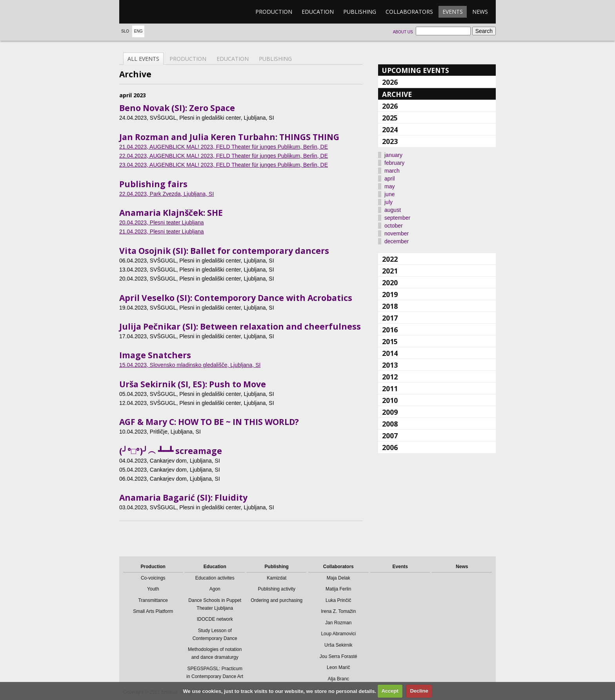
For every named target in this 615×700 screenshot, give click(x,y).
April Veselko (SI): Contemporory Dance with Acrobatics (236, 298)
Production (274, 12)
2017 (390, 318)
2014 (390, 353)
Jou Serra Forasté (338, 656)
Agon (215, 589)
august (393, 210)
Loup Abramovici (338, 634)
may (389, 186)
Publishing (360, 12)
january (393, 155)
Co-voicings (153, 578)
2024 (390, 129)
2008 (390, 424)
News (480, 12)
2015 (390, 341)
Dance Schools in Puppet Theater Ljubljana (215, 604)
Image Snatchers (155, 355)
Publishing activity (277, 589)
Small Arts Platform (153, 611)
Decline (419, 691)
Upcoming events (416, 70)
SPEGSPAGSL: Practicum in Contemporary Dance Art (215, 673)
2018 (390, 306)
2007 (390, 436)
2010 (390, 400)
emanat (156, 12)
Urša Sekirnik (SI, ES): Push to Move (193, 384)
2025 (390, 118)
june (389, 194)
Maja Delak (338, 578)
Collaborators (409, 12)
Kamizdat (277, 578)
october (394, 226)
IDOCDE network (215, 619)
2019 (390, 294)
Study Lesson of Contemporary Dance (215, 634)
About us (403, 32)
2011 (390, 388)
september (397, 218)
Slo (125, 31)
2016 (390, 330)
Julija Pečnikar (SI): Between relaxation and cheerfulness (240, 326)
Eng (138, 31)
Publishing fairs (153, 184)
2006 (390, 447)
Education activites (215, 578)
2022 (390, 259)
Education (318, 12)
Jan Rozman (338, 623)
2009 (390, 412)
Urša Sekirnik (338, 645)
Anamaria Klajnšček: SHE (171, 213)
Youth (153, 589)
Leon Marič (338, 667)
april (389, 179)
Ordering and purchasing (277, 600)
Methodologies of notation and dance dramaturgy (215, 653)
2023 (390, 141)
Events (453, 12)
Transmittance (153, 600)
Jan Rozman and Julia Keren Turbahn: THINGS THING (229, 137)
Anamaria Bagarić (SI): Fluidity (183, 498)
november (397, 233)
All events (143, 59)
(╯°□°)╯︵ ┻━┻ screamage (171, 451)
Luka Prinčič (338, 600)
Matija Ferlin (338, 589)
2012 (390, 377)
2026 (390, 82)
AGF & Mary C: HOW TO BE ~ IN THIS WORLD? (209, 422)
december (397, 241)
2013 (390, 365)
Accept (390, 691)
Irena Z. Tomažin (338, 611)
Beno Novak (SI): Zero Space (177, 108)
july (388, 202)
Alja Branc (338, 679)
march (392, 171)
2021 (390, 271)
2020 (390, 283)
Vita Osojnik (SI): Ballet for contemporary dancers (224, 251)
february (394, 163)
